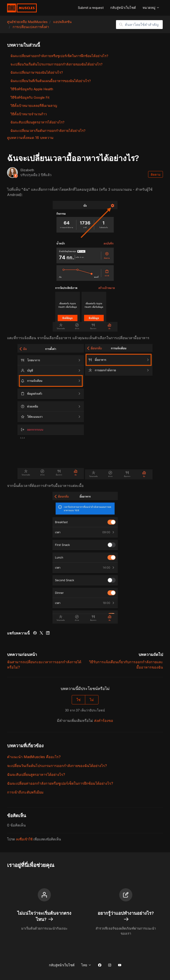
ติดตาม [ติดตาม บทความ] (156, 174)
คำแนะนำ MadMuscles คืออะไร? (34, 757)
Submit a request (91, 8)
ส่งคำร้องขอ (104, 721)
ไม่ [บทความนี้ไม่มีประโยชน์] (92, 700)
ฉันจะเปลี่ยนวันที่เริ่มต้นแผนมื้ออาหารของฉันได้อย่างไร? (51, 81)
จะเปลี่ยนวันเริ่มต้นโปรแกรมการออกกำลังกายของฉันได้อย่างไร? (57, 766)
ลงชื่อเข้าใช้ (24, 839)
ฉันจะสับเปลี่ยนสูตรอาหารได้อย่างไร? (36, 774)
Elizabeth (27, 170)
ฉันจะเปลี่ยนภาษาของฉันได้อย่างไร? (37, 72)
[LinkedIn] (48, 633)
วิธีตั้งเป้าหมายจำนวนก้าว (29, 114)
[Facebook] (35, 633)
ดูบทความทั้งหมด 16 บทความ (30, 138)
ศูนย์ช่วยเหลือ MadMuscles (27, 22)
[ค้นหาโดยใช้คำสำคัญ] (139, 25)
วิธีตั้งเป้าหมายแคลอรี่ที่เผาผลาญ (34, 106)
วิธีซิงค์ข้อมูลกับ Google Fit (30, 97)
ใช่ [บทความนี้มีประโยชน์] (78, 700)
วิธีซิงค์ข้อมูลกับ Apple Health (32, 89)
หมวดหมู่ (151, 8)
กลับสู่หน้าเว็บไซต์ (123, 8)
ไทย (86, 965)
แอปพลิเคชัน (62, 22)
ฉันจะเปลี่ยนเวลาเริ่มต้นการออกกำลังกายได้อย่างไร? (48, 131)
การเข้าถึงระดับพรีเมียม (25, 792)
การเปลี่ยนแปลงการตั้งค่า (31, 27)
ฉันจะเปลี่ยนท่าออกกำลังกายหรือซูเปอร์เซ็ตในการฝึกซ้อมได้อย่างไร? (60, 783)
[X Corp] (41, 633)
